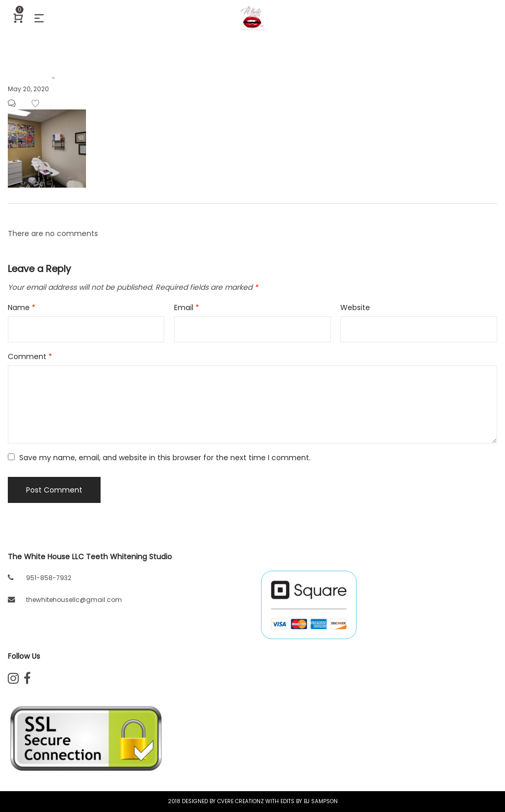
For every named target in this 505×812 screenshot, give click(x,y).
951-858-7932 (49, 578)
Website (355, 307)
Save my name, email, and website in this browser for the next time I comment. (165, 458)
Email (187, 307)
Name (22, 307)
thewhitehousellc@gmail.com (74, 600)
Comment (30, 356)
